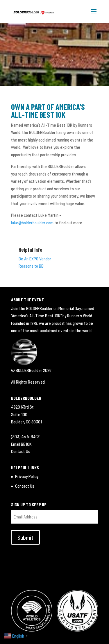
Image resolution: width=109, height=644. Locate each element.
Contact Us (21, 451)
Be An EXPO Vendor (35, 259)
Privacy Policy (27, 476)
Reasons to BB (31, 266)
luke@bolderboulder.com (32, 223)
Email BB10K (21, 444)
